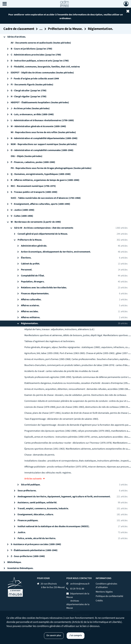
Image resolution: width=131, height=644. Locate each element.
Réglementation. (30, 323)
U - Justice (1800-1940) (23, 210)
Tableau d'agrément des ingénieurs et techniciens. (50, 341)
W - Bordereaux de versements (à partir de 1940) (36, 222)
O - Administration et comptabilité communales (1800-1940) (42, 150)
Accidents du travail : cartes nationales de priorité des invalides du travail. (62, 371)
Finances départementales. (35, 294)
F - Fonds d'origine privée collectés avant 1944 (35, 79)
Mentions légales (104, 592)
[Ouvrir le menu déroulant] (5, 4)
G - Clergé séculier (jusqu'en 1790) (29, 91)
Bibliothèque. (14, 562)
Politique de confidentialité (109, 596)
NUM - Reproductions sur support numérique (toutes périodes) (44, 144)
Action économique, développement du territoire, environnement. (56, 252)
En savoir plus (54, 635)
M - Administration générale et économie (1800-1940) (38, 126)
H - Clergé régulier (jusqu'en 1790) (29, 97)
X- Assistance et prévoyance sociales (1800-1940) (36, 544)
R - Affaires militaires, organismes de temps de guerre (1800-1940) (45, 180)
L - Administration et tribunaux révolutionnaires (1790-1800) (42, 120)
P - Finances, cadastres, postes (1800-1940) (33, 162)
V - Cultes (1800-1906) (22, 216)
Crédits (99, 601)
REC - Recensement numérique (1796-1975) (33, 186)
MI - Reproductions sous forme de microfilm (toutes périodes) (43, 132)
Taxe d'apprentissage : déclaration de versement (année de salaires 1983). (61, 419)
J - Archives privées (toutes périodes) (30, 108)
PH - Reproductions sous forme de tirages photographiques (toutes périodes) (51, 168)
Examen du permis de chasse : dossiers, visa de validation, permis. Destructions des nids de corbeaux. (75, 395)
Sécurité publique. (31, 485)
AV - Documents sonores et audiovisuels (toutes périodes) (41, 43)
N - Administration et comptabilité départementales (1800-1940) (44, 138)
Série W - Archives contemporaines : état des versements (44, 228)
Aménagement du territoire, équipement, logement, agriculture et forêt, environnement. (64, 497)
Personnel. (27, 270)
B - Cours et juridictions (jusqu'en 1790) (31, 49)
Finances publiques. (28, 520)
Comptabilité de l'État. (33, 276)
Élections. (26, 258)
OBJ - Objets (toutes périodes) (27, 156)
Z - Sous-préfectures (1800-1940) (28, 556)
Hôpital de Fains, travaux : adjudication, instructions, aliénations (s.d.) (59, 329)
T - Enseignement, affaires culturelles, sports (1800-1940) (40, 204)
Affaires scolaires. (30, 306)
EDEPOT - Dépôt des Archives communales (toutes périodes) (42, 73)
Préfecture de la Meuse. (30, 240)
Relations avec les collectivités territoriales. (44, 288)
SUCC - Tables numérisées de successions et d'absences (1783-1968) (46, 198)
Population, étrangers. (33, 282)
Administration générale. (34, 246)
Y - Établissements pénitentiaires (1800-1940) (34, 550)
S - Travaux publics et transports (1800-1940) (34, 192)
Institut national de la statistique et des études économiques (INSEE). (54, 526)
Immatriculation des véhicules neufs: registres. (48, 473)
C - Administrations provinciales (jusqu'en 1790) (36, 55)
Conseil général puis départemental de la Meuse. (43, 234)
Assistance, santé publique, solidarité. (37, 503)
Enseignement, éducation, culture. (36, 515)
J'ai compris (76, 635)
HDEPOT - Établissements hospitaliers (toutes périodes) (40, 103)
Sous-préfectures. (27, 491)
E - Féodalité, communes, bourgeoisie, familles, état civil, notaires (45, 67)
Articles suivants (33, 479)
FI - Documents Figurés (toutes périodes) (32, 85)
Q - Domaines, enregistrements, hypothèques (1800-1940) (41, 174)
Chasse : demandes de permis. (40, 455)
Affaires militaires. (31, 317)
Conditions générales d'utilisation (106, 586)
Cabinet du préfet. (30, 264)
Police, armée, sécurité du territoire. (37, 538)
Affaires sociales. (30, 312)
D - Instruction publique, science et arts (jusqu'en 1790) (40, 61)
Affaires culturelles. (31, 300)
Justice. (22, 532)
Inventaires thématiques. (20, 568)
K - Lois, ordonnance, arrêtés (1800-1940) (32, 114)
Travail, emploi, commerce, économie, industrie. (43, 509)
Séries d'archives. (17, 37)
